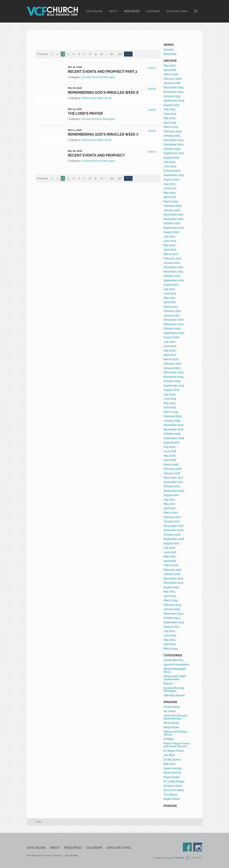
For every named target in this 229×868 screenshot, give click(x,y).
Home (39, 822)
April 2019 (170, 407)
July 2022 (169, 237)
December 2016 (173, 526)
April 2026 (170, 70)
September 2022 (174, 228)
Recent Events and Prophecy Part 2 (103, 72)
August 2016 (171, 543)
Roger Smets (172, 777)
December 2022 (173, 215)
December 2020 (174, 320)
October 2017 (172, 486)
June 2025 (170, 114)
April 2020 (170, 355)
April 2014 (170, 644)
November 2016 (173, 530)
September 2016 (174, 539)
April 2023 (170, 197)
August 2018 (171, 442)
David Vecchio (172, 773)
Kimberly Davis (173, 786)
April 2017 (170, 508)
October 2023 (172, 171)
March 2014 (171, 649)
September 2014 (174, 622)
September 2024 (174, 153)
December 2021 (173, 267)
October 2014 (172, 618)
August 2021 (171, 285)
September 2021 (174, 280)
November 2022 (173, 219)
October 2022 (172, 223)
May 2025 (169, 118)
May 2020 (170, 351)
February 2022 (172, 258)
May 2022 (169, 245)
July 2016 (169, 548)
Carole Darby (172, 707)
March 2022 (171, 254)
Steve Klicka (171, 723)
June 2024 (170, 166)
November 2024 (173, 144)
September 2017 (174, 491)
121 (112, 54)
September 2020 (174, 333)
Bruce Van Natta (174, 790)
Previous (42, 54)
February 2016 (172, 570)
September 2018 (174, 438)
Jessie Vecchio (173, 768)
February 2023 (172, 206)
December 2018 (173, 425)
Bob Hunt (169, 764)
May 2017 (169, 504)
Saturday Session (174, 695)
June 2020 (170, 346)
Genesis (168, 50)
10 (102, 54)
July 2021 (169, 289)
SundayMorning (173, 660)
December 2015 (173, 578)
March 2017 (171, 513)
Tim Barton (170, 795)
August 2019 (171, 390)
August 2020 (171, 337)
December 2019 (173, 372)
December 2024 (173, 140)
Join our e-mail (177, 11)
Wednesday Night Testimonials (175, 678)
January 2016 (172, 574)
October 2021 (172, 276)
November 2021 (173, 272)
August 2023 (171, 179)
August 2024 (171, 158)
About (113, 11)
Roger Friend (172, 799)
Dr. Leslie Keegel (174, 781)
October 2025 (172, 96)
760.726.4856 (71, 855)
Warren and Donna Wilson (175, 733)
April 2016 (170, 561)
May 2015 (169, 592)
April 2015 (170, 596)
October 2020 (172, 329)
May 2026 (170, 65)
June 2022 (170, 241)
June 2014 (170, 635)
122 (120, 54)
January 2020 (172, 368)
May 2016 (169, 556)
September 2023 (174, 175)
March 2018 (171, 465)
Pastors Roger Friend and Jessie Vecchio (177, 745)
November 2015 (173, 583)
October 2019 (172, 381)
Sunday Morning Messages (98, 77)
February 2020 (173, 364)
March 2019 (171, 412)
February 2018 (172, 469)
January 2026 (172, 83)
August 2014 (171, 627)
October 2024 (172, 149)
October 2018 (172, 434)
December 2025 (173, 87)
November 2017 (173, 482)
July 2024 (169, 162)
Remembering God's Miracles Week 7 (103, 134)
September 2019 (174, 386)
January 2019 (172, 421)
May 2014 (169, 640)
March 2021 (171, 307)
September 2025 (174, 101)
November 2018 (173, 429)
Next (128, 54)
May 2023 (169, 193)
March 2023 (171, 201)
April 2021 (170, 302)
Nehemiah (170, 54)
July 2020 (169, 342)
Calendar (153, 11)
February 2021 (172, 311)
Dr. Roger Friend (173, 751)
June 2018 (170, 451)
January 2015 (172, 609)
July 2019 (169, 394)
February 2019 (172, 416)
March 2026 (171, 74)
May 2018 (169, 456)
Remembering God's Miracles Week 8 (103, 93)
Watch (152, 68)
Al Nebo (169, 739)
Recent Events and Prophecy (96, 155)
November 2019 (173, 377)
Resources (132, 11)
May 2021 (169, 298)
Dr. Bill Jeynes (172, 760)
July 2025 (169, 109)
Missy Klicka (171, 727)
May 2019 (169, 403)
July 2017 (169, 500)
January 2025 (172, 136)
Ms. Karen (170, 711)
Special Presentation (176, 665)
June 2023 (170, 188)
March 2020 (171, 359)
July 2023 (169, 184)
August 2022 (171, 232)
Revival (168, 684)
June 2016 (170, 552)
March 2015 (171, 600)
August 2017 (171, 495)
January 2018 (172, 473)
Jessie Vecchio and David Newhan (175, 717)
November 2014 (173, 614)
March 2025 (171, 127)
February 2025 (172, 131)
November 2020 (174, 324)
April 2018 (170, 460)
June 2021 (170, 293)
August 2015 (171, 587)
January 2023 (172, 210)
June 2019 (170, 399)
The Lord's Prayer (85, 113)
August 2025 (171, 105)
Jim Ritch (169, 755)
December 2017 (173, 478)
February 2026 (173, 79)
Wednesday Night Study (97, 98)
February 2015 (172, 605)
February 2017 (172, 517)
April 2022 (170, 250)
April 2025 (170, 123)
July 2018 (169, 447)
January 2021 (172, 315)
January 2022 (172, 263)
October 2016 (172, 535)
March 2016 (171, 565)
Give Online (94, 11)
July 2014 (169, 631)
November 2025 (173, 92)
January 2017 (172, 521)
